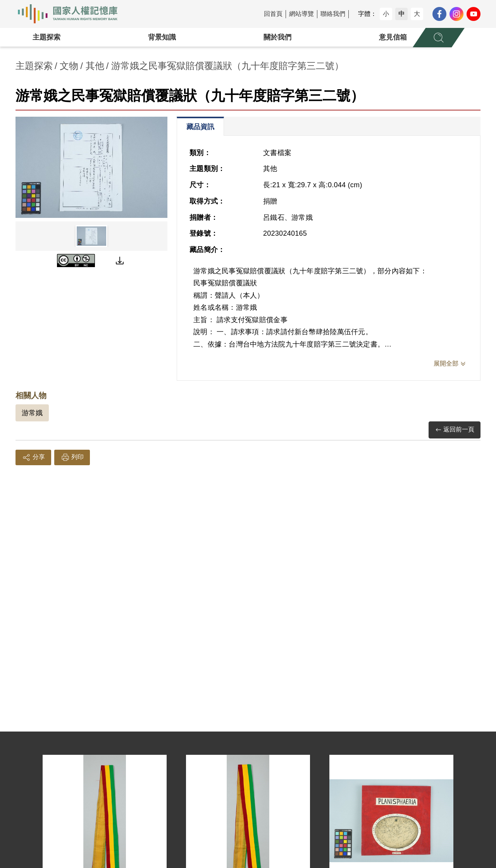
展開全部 (446, 363)
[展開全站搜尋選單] (439, 38)
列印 (72, 457)
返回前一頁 (455, 430)
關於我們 (277, 37)
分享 (33, 457)
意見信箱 (393, 37)
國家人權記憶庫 (72, 14)
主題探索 (46, 37)
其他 (95, 66)
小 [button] (386, 14)
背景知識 (162, 37)
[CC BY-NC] (76, 261)
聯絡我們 (333, 14)
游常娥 (32, 413)
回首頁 (273, 14)
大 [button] (417, 14)
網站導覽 (301, 14)
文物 (69, 66)
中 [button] (401, 14)
